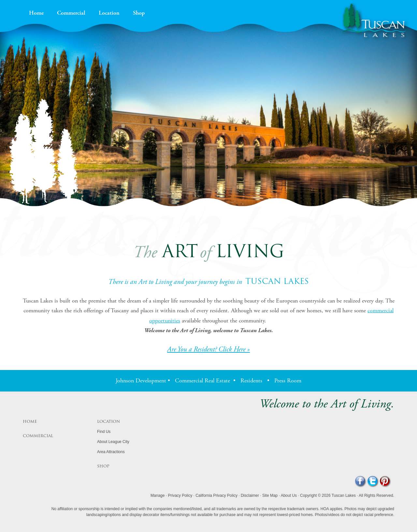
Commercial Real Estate (202, 381)
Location (109, 13)
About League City (113, 442)
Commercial (71, 13)
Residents (251, 381)
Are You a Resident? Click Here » (208, 349)
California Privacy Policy (216, 495)
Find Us (104, 432)
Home (36, 13)
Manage (158, 495)
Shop (139, 13)
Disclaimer (250, 495)
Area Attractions (111, 452)
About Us (289, 495)
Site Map (270, 495)
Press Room (288, 381)
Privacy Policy (180, 495)
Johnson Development (141, 381)
